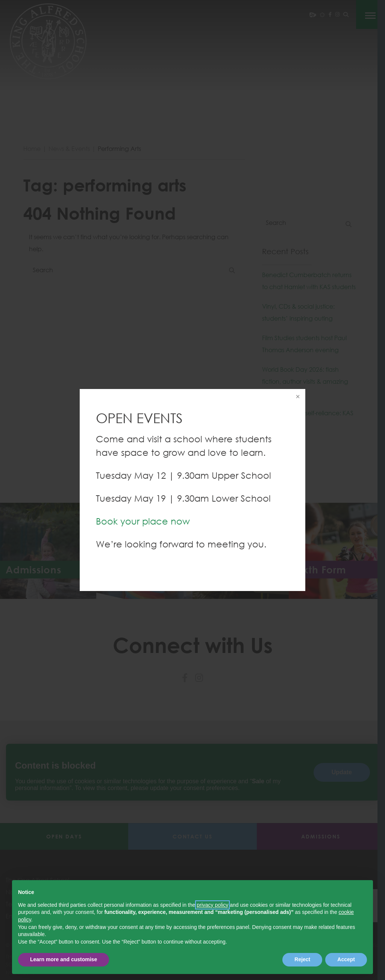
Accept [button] (346, 959)
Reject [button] (302, 959)
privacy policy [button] (212, 905)
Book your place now (143, 521)
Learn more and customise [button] (64, 959)
